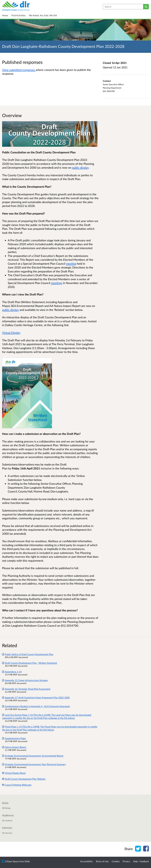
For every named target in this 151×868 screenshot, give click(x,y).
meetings (57, 283)
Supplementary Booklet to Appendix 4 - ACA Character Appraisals (36, 706)
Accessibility (86, 861)
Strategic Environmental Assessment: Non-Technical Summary (34, 764)
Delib (27, 861)
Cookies (116, 861)
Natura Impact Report (14, 747)
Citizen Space (12, 861)
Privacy (126, 861)
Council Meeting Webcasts (17, 785)
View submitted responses (19, 70)
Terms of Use (102, 861)
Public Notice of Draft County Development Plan (28, 654)
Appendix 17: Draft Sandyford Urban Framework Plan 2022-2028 (36, 697)
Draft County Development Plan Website (24, 779)
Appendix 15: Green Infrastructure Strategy (25, 680)
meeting (71, 264)
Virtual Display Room (14, 773)
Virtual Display (11, 333)
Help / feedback (141, 861)
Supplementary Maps (14, 738)
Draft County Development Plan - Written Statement (30, 663)
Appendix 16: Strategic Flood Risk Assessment (26, 689)
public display (80, 167)
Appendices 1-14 (12, 672)
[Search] (146, 7)
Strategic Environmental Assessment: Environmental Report (33, 756)
